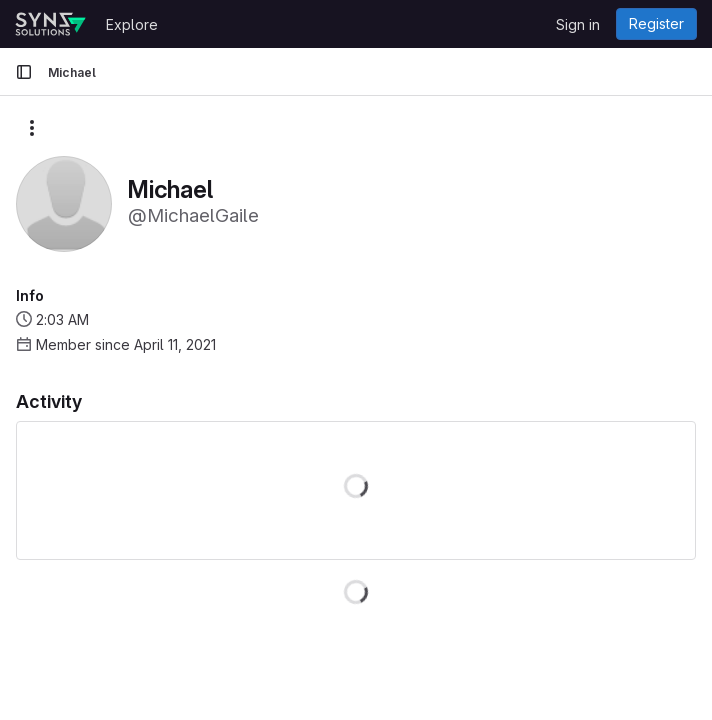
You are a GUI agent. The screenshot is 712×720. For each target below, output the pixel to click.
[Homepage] (50, 24)
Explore (132, 24)
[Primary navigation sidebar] (24, 72)
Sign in (578, 24)
